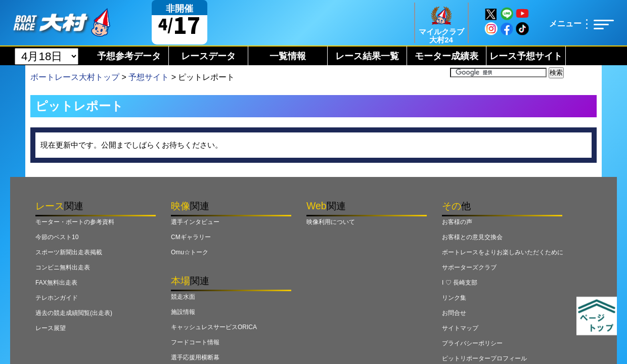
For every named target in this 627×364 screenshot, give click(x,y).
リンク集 (454, 298)
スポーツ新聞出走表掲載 (69, 252)
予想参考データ (129, 56)
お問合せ (454, 313)
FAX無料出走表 (56, 283)
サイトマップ (460, 328)
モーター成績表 (446, 56)
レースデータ (208, 56)
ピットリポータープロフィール (484, 358)
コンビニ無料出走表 (63, 267)
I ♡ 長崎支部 (460, 283)
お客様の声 (457, 222)
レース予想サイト (526, 56)
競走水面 (183, 297)
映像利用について (331, 222)
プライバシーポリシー (472, 343)
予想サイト (149, 77)
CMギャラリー (191, 237)
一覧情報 (288, 56)
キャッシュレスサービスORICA (214, 327)
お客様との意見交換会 (472, 237)
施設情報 (183, 312)
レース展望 (51, 328)
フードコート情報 (195, 342)
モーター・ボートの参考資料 (75, 222)
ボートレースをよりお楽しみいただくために (503, 252)
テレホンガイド (57, 298)
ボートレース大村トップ (75, 77)
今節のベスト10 (57, 237)
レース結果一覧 (367, 56)
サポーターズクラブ (469, 267)
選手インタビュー (195, 222)
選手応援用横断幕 (195, 357)
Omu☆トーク (190, 252)
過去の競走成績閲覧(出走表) (74, 313)
